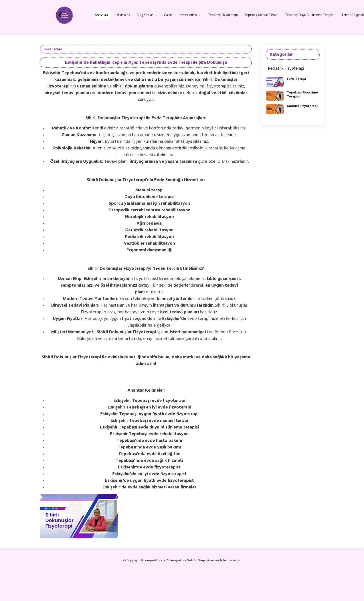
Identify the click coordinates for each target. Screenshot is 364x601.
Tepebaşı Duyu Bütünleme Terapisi (310, 15)
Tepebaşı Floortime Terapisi (303, 94)
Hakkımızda (122, 15)
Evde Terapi (296, 79)
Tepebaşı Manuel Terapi (261, 15)
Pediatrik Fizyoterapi (286, 68)
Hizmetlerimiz (190, 15)
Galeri (168, 15)
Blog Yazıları (147, 15)
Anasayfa (101, 15)
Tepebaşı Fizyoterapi (223, 15)
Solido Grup (196, 560)
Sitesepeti (175, 560)
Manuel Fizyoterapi (302, 106)
